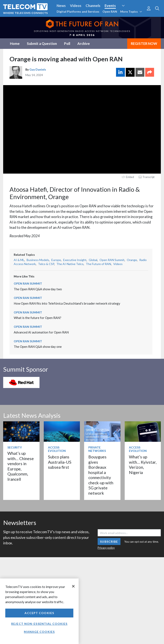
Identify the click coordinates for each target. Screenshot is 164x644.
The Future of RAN (98, 264)
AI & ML (19, 260)
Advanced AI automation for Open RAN (41, 332)
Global (93, 260)
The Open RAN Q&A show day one (38, 347)
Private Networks (97, 449)
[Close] (73, 586)
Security (15, 447)
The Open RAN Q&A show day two (38, 289)
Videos (76, 6)
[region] (39, 611)
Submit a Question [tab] (42, 44)
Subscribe (109, 542)
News (61, 6)
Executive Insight (75, 260)
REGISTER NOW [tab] (144, 44)
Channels (93, 6)
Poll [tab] (67, 44)
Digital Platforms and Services (78, 11)
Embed (128, 177)
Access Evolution (57, 449)
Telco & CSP (46, 264)
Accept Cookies (39, 613)
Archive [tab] (84, 44)
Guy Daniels (38, 69)
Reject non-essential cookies (39, 624)
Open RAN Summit (112, 260)
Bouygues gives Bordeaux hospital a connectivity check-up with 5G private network (101, 475)
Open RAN (110, 11)
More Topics (131, 11)
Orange (132, 260)
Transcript (147, 177)
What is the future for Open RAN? (38, 318)
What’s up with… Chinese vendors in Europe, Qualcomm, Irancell (21, 466)
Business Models (38, 260)
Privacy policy (106, 548)
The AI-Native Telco (70, 264)
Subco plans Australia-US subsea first (60, 462)
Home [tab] (15, 44)
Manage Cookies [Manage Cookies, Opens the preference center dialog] (39, 632)
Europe (56, 260)
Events (110, 6)
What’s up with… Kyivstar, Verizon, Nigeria (143, 465)
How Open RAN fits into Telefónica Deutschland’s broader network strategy (67, 303)
